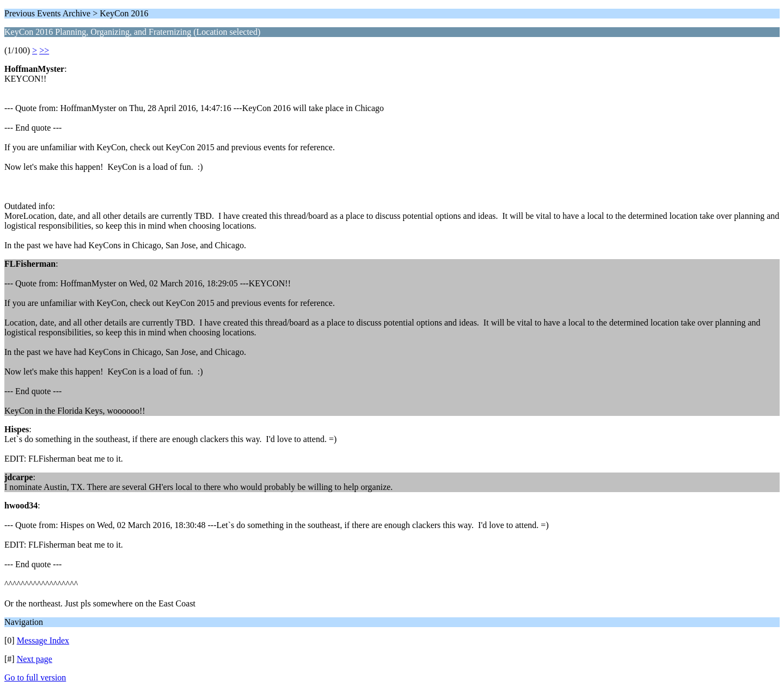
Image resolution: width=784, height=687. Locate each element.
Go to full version (35, 677)
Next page (35, 659)
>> (44, 50)
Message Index (43, 640)
